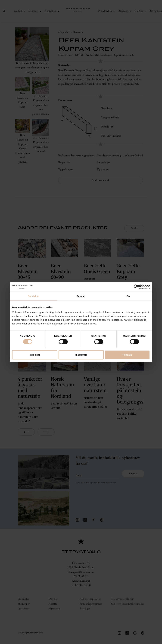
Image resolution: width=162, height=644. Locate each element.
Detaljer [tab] (81, 296)
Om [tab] (128, 296)
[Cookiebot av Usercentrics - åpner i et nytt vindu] (136, 287)
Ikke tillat (35, 355)
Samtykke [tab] (34, 296)
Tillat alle (127, 355)
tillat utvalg (81, 355)
